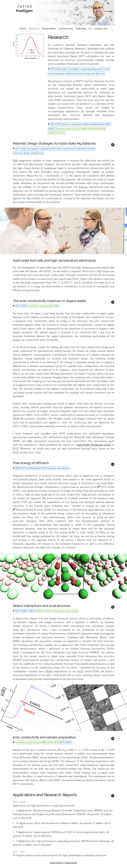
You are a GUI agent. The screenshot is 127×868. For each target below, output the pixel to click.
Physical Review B (24, 510)
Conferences (66, 29)
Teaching (81, 29)
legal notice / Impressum (64, 863)
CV (90, 29)
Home (23, 29)
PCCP (102, 487)
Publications (49, 29)
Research (34, 29)
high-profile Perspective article (94, 445)
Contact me (101, 29)
